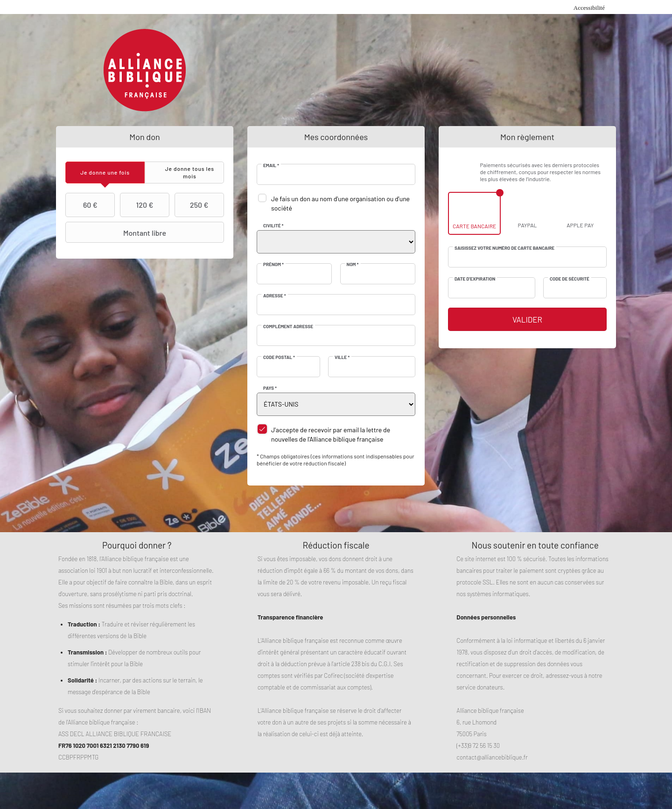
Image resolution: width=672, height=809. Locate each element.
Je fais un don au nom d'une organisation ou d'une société (340, 203)
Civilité (273, 225)
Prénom (273, 264)
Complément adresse (288, 326)
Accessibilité (589, 8)
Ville (342, 357)
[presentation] (105, 172)
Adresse (275, 295)
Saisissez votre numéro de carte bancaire (504, 248)
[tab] (105, 172)
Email (271, 165)
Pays (270, 388)
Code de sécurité (570, 279)
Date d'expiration (475, 279)
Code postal (279, 357)
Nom (353, 264)
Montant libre (117, 232)
